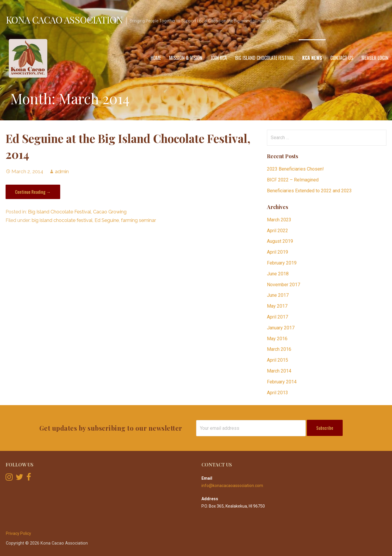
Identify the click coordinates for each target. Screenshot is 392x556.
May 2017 (277, 306)
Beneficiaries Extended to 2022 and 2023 (309, 191)
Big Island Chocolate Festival (265, 58)
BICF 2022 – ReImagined (293, 180)
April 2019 (277, 252)
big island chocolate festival (62, 220)
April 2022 (277, 231)
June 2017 (278, 295)
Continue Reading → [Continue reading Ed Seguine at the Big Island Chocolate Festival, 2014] (33, 192)
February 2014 (282, 382)
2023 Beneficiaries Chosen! (295, 169)
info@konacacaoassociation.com (232, 486)
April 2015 (277, 360)
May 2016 (277, 339)
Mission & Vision (186, 58)
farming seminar (138, 220)
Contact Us (342, 58)
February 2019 (282, 263)
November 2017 (284, 285)
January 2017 (281, 328)
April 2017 (277, 317)
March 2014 (279, 371)
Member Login (375, 58)
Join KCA (219, 58)
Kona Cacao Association (64, 20)
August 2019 (280, 241)
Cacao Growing (110, 212)
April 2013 (277, 393)
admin (62, 171)
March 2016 (279, 349)
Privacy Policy (18, 533)
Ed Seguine (107, 220)
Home (156, 58)
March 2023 (279, 220)
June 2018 (278, 274)
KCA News (312, 58)
